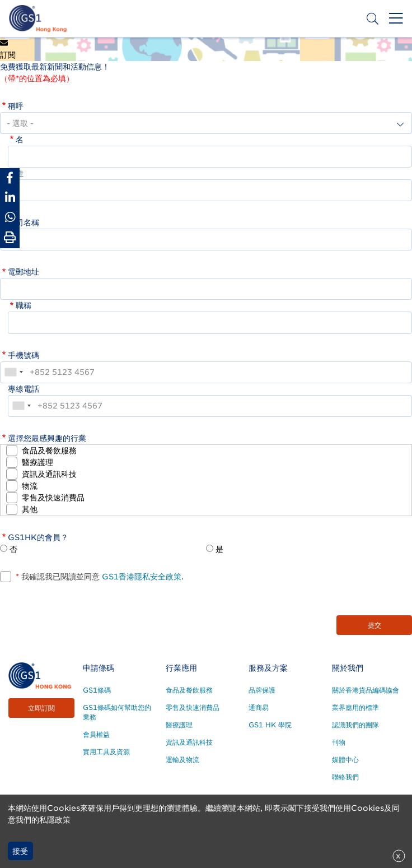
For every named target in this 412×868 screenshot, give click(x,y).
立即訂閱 (41, 708)
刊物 (339, 742)
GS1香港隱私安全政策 (141, 577)
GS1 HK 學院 (270, 725)
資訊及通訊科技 (49, 474)
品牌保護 (262, 690)
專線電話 (24, 389)
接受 (20, 851)
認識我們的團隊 (355, 725)
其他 (30, 509)
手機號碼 (24, 355)
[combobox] (13, 372)
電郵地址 (24, 272)
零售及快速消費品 (53, 498)
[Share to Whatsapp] (10, 217)
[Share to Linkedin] (10, 198)
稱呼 (16, 106)
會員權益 (96, 734)
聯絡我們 (345, 777)
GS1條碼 (97, 690)
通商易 (259, 707)
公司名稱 (24, 222)
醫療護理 (38, 462)
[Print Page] (10, 238)
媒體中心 (345, 760)
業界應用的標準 (355, 707)
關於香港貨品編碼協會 (366, 690)
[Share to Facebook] (10, 178)
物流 (30, 486)
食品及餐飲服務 (49, 451)
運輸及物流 (182, 760)
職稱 (24, 305)
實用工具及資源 (106, 752)
